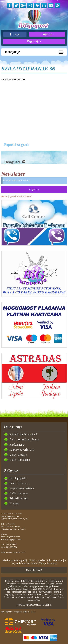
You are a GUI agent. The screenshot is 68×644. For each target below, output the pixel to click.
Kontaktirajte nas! (34, 570)
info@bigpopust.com (11, 537)
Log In (15, 34)
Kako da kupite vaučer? (23, 434)
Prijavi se (47, 34)
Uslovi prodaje (18, 455)
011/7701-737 (11, 544)
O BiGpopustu (18, 478)
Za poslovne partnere (22, 488)
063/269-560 (12, 547)
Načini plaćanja (19, 493)
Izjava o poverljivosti (22, 450)
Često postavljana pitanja (24, 439)
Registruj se (34, 41)
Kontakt (14, 503)
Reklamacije (17, 445)
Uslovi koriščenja (20, 460)
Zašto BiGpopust (19, 483)
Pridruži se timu (19, 498)
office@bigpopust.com (11, 539)
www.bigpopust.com (10, 516)
